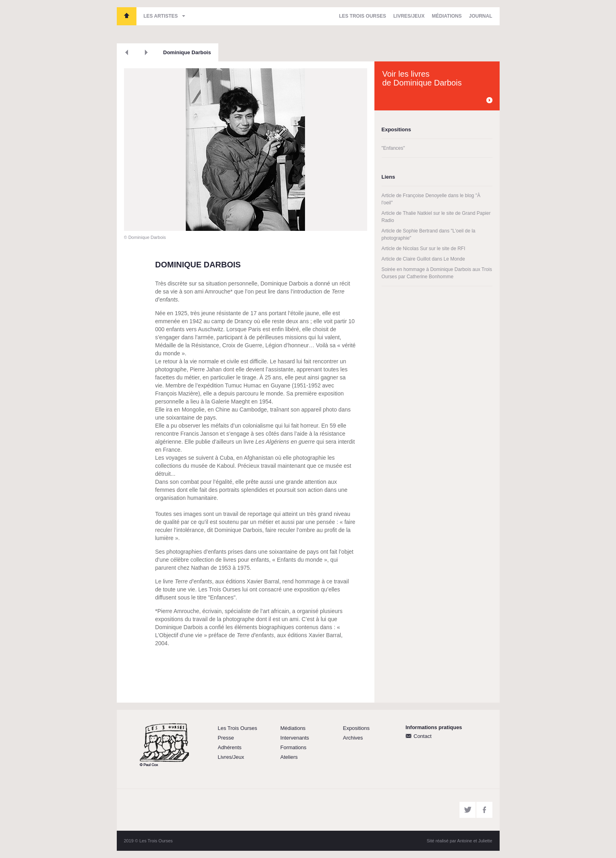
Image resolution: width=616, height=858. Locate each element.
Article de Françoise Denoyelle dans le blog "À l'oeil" (431, 199)
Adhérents (230, 747)
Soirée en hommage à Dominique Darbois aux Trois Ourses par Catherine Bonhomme (437, 273)
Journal (480, 16)
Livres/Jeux (409, 16)
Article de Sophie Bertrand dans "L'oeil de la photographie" (429, 234)
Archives (353, 738)
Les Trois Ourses (127, 16)
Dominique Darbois (187, 52)
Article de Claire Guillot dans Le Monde (423, 259)
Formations (294, 747)
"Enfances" (393, 148)
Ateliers (289, 757)
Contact (423, 736)
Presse (226, 738)
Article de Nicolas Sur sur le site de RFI (424, 249)
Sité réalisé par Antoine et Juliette (459, 841)
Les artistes (161, 16)
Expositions (356, 728)
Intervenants (295, 738)
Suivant (146, 52)
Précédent (127, 52)
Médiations (447, 16)
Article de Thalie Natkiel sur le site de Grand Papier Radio (436, 217)
